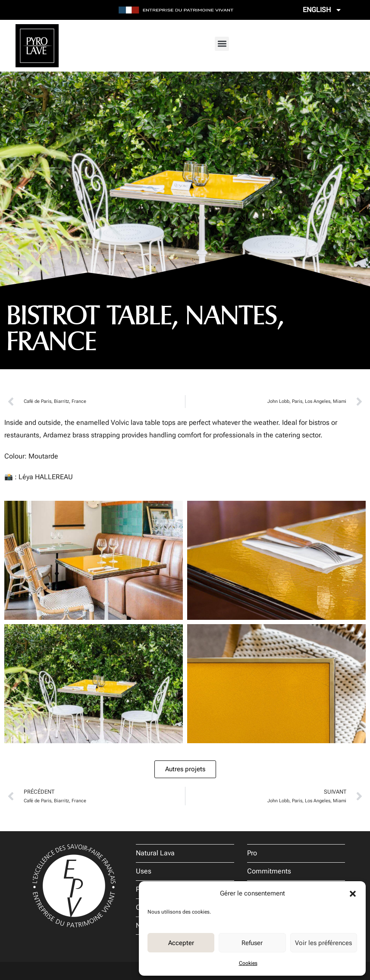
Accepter (181, 943)
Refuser (252, 943)
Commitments (269, 871)
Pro (252, 853)
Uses (144, 871)
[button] (353, 894)
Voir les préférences (323, 943)
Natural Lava (155, 853)
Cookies (248, 963)
